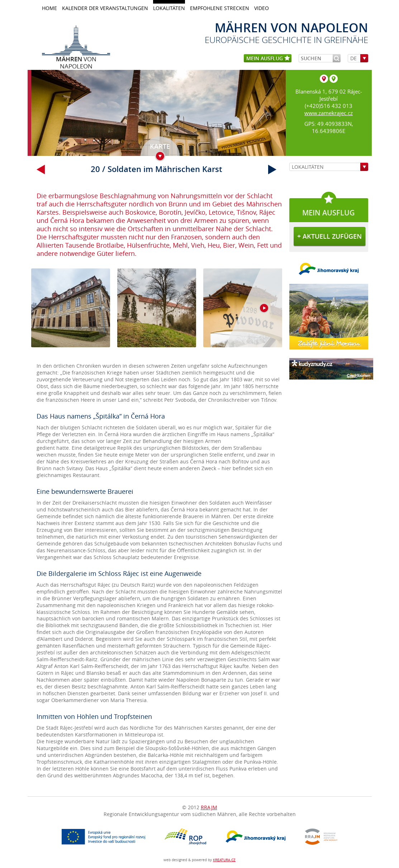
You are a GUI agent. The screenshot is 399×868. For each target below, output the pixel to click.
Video (262, 8)
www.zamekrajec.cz (329, 113)
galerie (157, 312)
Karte (160, 146)
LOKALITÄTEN (169, 8)
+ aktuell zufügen (329, 236)
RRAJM (209, 807)
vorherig (41, 170)
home (49, 8)
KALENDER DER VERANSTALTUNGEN (105, 8)
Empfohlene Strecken (220, 8)
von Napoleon (76, 59)
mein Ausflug (268, 59)
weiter (272, 170)
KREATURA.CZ (224, 860)
